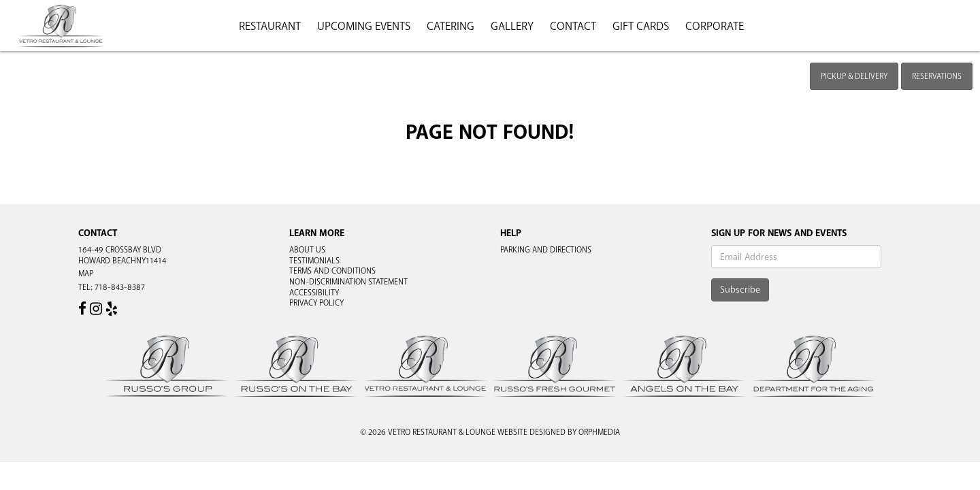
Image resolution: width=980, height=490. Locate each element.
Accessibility (314, 293)
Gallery (512, 26)
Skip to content (50, 63)
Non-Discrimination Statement (348, 282)
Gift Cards (641, 26)
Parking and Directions (546, 250)
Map (86, 274)
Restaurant (270, 26)
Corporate (715, 26)
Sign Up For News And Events (779, 233)
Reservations (937, 76)
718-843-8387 (120, 287)
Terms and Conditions (332, 271)
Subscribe (740, 290)
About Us (307, 250)
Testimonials (314, 261)
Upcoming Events (364, 26)
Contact (573, 26)
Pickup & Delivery (854, 76)
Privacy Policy (316, 303)
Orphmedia (599, 432)
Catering (451, 26)
